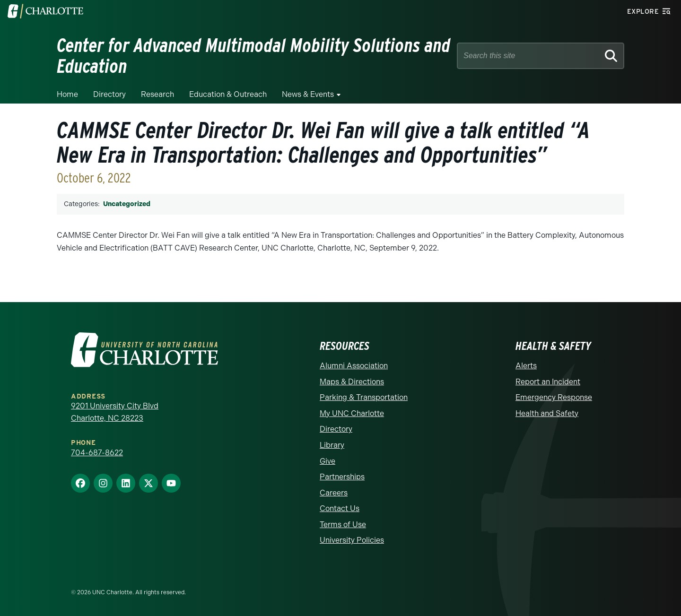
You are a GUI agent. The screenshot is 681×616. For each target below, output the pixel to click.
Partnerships (342, 477)
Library (332, 445)
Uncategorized (127, 204)
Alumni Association (354, 366)
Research (157, 94)
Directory (109, 94)
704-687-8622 (97, 453)
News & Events (308, 94)
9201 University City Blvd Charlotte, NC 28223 (115, 412)
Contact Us (340, 508)
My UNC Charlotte (352, 413)
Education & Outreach (228, 94)
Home (67, 94)
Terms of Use (343, 525)
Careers (334, 493)
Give (327, 461)
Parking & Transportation (364, 397)
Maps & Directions (352, 382)
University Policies (352, 540)
